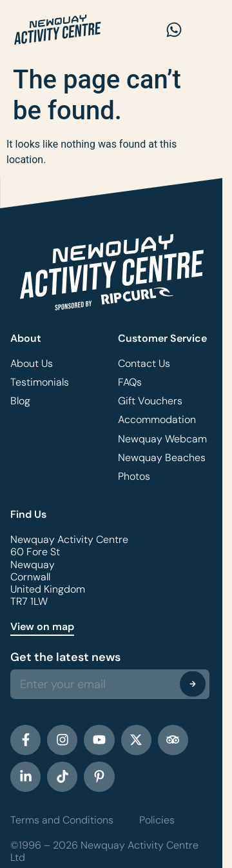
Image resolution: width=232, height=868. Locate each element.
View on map (42, 626)
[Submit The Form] (193, 684)
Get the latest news (65, 657)
